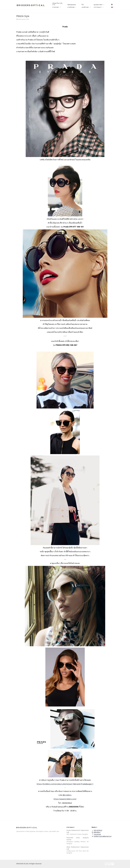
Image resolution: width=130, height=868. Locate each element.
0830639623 (67, 803)
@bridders (67, 795)
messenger (97, 834)
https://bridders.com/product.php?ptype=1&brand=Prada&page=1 (65, 784)
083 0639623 (98, 830)
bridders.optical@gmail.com (103, 836)
